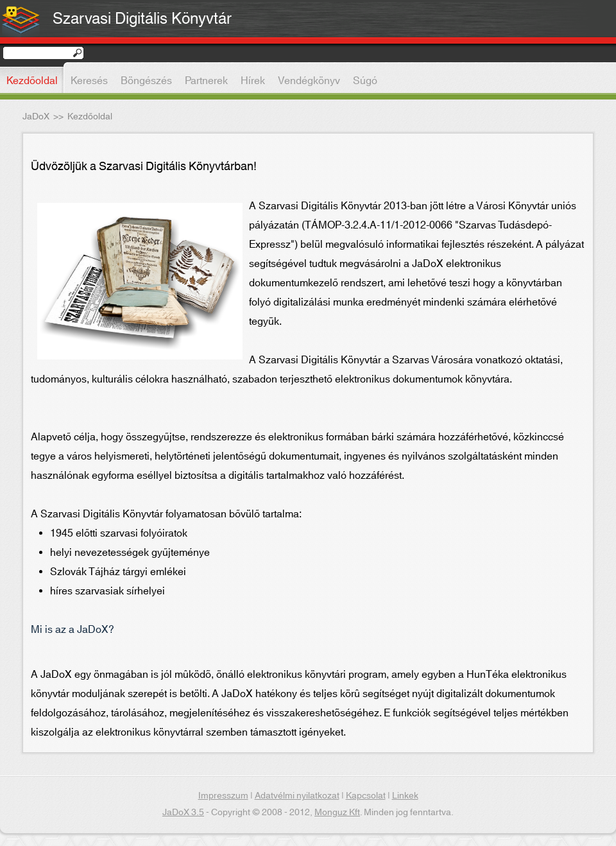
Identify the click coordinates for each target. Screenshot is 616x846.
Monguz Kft (337, 813)
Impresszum (223, 796)
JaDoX (36, 117)
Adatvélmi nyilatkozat (297, 796)
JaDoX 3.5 (183, 813)
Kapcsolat (366, 796)
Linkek (405, 796)
